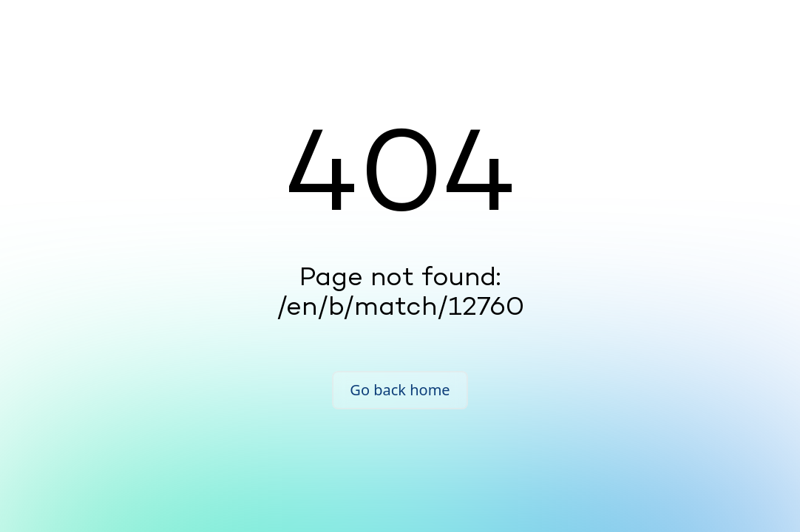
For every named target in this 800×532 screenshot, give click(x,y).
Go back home (400, 390)
